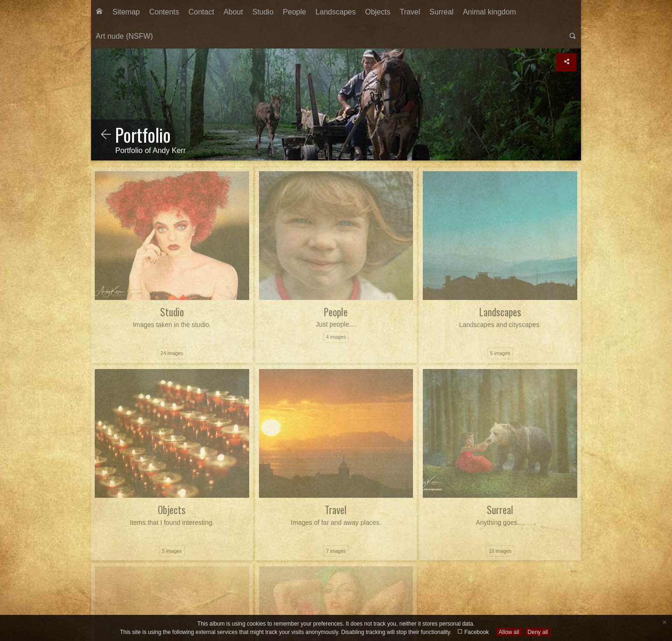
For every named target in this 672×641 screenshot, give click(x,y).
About (233, 12)
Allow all (509, 632)
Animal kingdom (490, 12)
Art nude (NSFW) (124, 36)
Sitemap (126, 12)
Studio (263, 12)
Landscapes (336, 12)
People (294, 12)
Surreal (441, 12)
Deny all (538, 632)
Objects (378, 12)
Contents (164, 12)
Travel (410, 12)
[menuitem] (99, 12)
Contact (201, 12)
